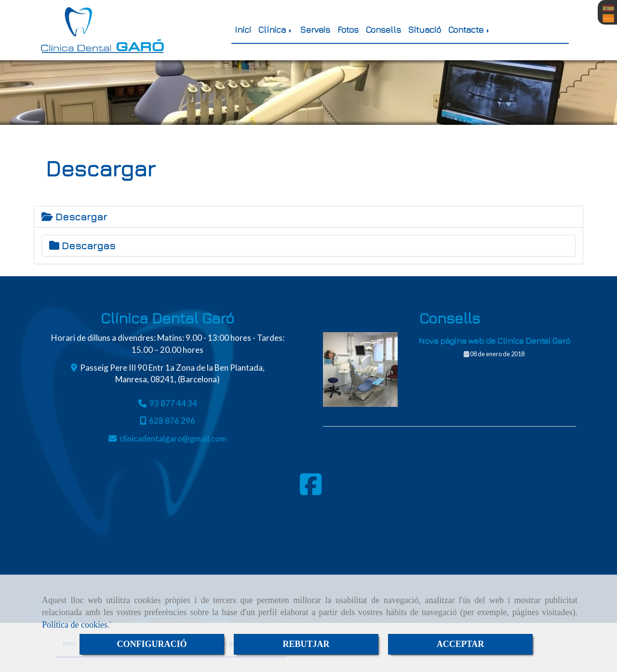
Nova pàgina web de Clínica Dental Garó (494, 341)
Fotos (348, 30)
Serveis (315, 30)
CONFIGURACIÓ (152, 644)
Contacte (469, 30)
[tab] (308, 217)
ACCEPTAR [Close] (461, 644)
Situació (425, 30)
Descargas (82, 246)
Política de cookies (75, 625)
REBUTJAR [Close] (306, 644)
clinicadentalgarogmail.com (173, 438)
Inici (243, 30)
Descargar (74, 217)
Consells (383, 30)
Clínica (276, 30)
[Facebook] (311, 491)
